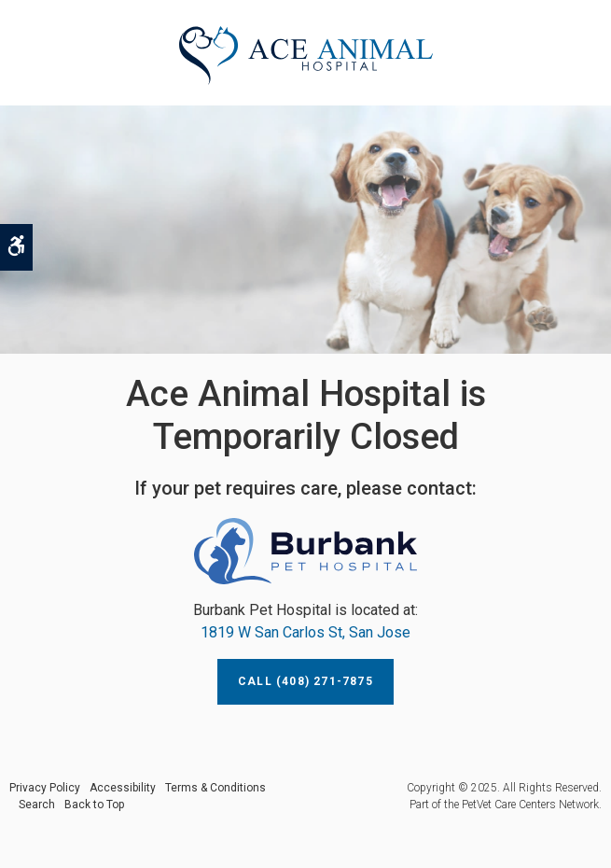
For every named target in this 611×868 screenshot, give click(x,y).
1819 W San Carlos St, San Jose (305, 632)
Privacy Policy (45, 788)
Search (37, 805)
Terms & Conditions (215, 788)
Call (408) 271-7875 (305, 681)
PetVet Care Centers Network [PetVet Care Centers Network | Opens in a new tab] (530, 805)
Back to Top (94, 805)
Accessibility (123, 788)
